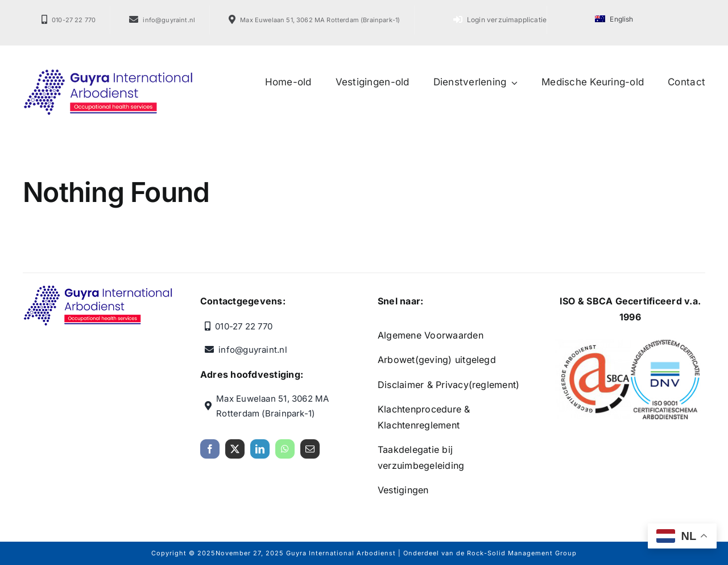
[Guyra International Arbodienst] (108, 73)
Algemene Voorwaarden (431, 335)
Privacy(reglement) (477, 385)
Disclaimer (401, 385)
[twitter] (235, 453)
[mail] (310, 453)
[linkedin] (260, 453)
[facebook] (210, 453)
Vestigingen (403, 490)
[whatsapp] (285, 453)
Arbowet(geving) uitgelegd (437, 360)
